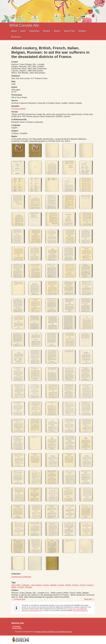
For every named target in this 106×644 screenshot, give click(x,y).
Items (23, 31)
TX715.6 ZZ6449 (18, 109)
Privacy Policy (17, 628)
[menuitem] (14, 31)
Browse (47, 31)
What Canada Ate (24, 25)
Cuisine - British (64, 585)
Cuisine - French (79, 585)
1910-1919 (16, 585)
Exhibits (82, 31)
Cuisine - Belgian (50, 585)
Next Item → (89, 599)
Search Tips (69, 31)
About (14, 31)
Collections (34, 31)
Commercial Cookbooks (21, 577)
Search (57, 31)
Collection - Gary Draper (31, 585)
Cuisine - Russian (25, 587)
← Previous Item (18, 599)
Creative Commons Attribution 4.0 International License (53, 632)
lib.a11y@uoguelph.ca (80, 611)
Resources (16, 37)
